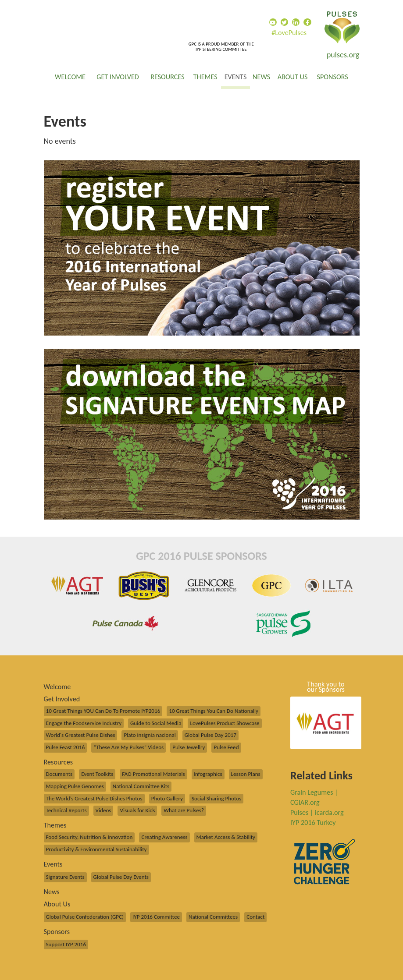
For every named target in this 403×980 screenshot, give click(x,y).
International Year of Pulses (342, 28)
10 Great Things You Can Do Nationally (214, 711)
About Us (293, 77)
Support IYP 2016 (66, 945)
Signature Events (65, 877)
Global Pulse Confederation (110, 21)
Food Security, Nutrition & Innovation (89, 837)
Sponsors (333, 77)
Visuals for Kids (137, 810)
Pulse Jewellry (189, 747)
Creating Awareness (164, 837)
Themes (205, 77)
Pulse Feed (226, 747)
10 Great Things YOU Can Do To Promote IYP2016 (103, 711)
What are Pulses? (184, 810)
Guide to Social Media (156, 723)
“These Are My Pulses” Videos (128, 747)
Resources (168, 77)
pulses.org (343, 55)
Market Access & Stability (226, 837)
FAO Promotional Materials (153, 774)
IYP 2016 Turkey (313, 823)
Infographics (208, 774)
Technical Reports (66, 810)
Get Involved (118, 77)
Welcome (70, 77)
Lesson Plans (246, 774)
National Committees (213, 917)
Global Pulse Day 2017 (210, 735)
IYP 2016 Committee (156, 917)
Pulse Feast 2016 (66, 747)
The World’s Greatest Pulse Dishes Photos (94, 799)
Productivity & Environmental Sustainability (96, 849)
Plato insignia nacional (150, 735)
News (261, 77)
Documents (59, 774)
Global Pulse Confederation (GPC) (85, 917)
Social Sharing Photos (216, 799)
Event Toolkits (97, 774)
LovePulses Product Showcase (225, 723)
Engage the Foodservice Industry (84, 723)
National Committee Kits (141, 786)
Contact (255, 917)
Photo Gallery (167, 799)
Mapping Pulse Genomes (75, 786)
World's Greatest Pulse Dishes (81, 735)
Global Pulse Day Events (121, 877)
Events (236, 77)
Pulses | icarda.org (317, 812)
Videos (103, 810)
